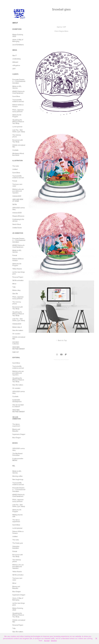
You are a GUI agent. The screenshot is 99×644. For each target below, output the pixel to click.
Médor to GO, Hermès (17, 87)
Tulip (14, 287)
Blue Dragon (17, 438)
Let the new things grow (19, 273)
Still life (15, 204)
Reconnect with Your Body (18, 141)
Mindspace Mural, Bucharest (18, 154)
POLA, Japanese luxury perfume (18, 111)
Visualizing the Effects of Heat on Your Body (18, 122)
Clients (15, 74)
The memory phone (17, 136)
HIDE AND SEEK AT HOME (18, 200)
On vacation (16, 334)
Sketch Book (17, 224)
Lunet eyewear (17, 127)
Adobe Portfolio (65, 360)
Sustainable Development (17, 401)
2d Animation (18, 233)
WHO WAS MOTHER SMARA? (19, 348)
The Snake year (18, 543)
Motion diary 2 (17, 327)
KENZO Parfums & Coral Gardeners (18, 92)
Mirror (14, 284)
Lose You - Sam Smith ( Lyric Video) (19, 131)
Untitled (15, 169)
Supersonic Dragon (19, 434)
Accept (47, 641)
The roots (16, 166)
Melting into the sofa (18, 516)
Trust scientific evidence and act (18, 101)
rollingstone (16, 65)
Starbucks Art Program (17, 116)
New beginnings (18, 479)
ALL (14, 466)
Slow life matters (18, 330)
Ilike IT (15, 55)
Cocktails (15, 150)
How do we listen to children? (18, 406)
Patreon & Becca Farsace (18, 106)
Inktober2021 (17, 196)
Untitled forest (17, 228)
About (15, 23)
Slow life (15, 294)
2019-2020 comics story (19, 208)
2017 (14, 69)
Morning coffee (17, 476)
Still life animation (18, 280)
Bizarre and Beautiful (16, 430)
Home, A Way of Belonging (18, 40)
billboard (15, 62)
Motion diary (16, 290)
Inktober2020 (17, 213)
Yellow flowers (17, 269)
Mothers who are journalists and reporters (18, 191)
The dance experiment (16, 425)
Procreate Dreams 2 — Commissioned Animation (19, 81)
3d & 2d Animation (17, 418)
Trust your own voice (17, 185)
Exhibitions (17, 29)
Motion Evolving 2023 (18, 35)
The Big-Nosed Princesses (17, 454)
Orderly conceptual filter (19, 146)
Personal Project (18, 277)
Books (15, 443)
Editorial (16, 357)
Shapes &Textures (18, 216)
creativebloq (16, 59)
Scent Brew (16, 96)
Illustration (18, 161)
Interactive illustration (16, 547)
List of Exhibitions (18, 45)
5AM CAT (16, 352)
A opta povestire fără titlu (18, 459)
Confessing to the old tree (18, 220)
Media (15, 50)
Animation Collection (16, 343)
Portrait (15, 181)
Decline (54, 641)
